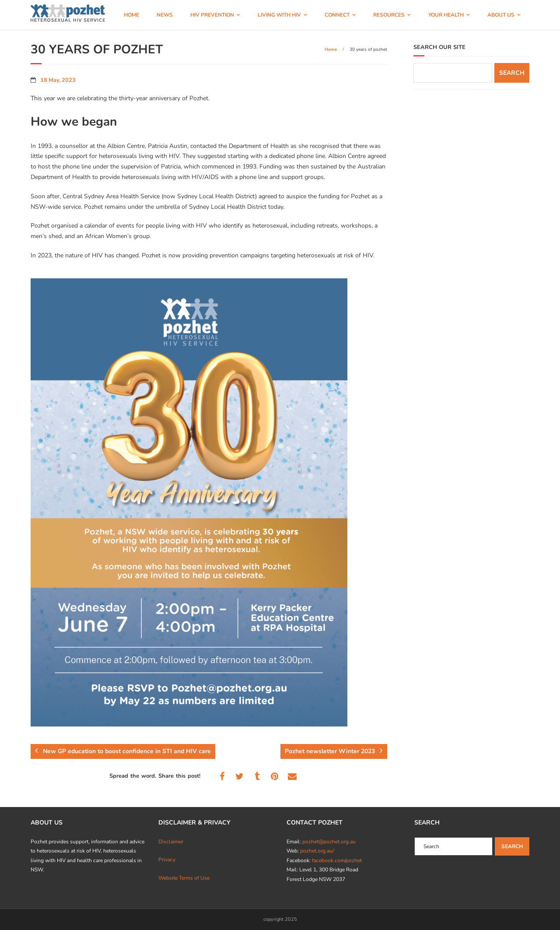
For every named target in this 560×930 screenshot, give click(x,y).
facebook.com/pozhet (337, 860)
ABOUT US (501, 15)
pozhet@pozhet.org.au (329, 842)
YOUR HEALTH (446, 15)
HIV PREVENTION (212, 15)
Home (331, 49)
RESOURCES (389, 15)
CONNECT (337, 15)
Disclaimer (171, 842)
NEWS (165, 15)
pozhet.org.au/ (317, 851)
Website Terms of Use (184, 878)
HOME (131, 15)
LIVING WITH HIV (279, 15)
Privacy (167, 860)
